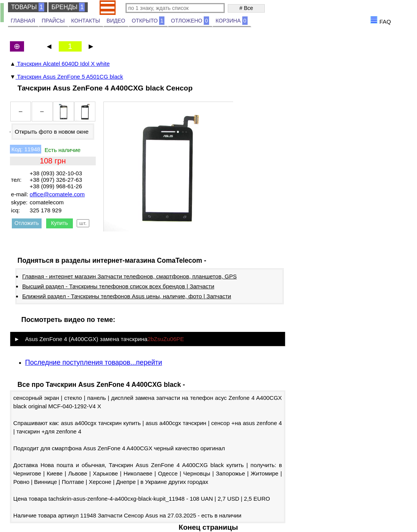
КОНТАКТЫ (86, 21)
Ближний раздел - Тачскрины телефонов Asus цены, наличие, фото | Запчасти (127, 296)
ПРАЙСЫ (53, 21)
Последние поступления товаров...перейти (94, 362)
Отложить (27, 223)
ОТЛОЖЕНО (190, 21)
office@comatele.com (57, 194)
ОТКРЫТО (148, 21)
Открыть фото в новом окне (52, 132)
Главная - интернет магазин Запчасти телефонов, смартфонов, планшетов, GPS (129, 276)
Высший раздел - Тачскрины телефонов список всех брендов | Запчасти (118, 286)
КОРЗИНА (232, 21)
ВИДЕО (116, 21)
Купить (60, 223)
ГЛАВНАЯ (23, 21)
